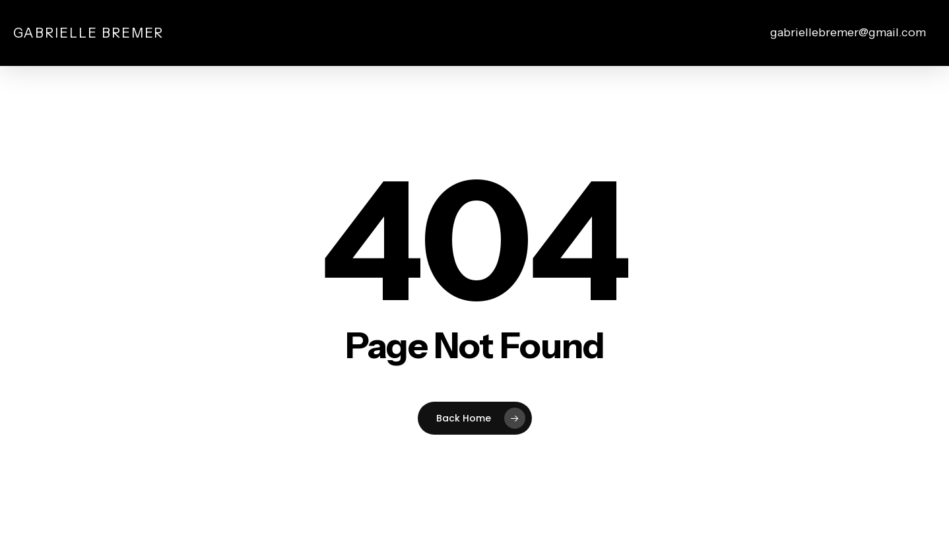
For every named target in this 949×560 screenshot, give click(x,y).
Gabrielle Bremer (88, 33)
